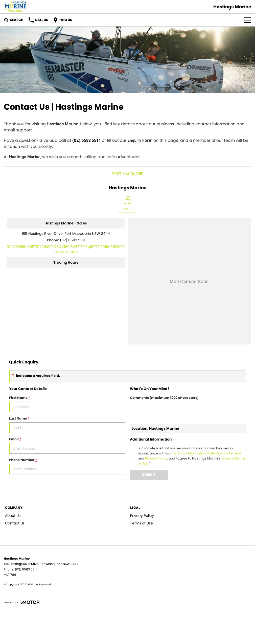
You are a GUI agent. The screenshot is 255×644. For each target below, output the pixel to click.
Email (67, 445)
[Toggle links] (22, 602)
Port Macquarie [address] (127, 174)
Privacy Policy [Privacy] (156, 458)
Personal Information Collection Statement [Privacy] (207, 453)
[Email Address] (66, 249)
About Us (13, 516)
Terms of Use (142, 523)
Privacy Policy (142, 516)
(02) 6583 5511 (87, 140)
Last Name (67, 424)
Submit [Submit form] (149, 475)
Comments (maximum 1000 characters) (188, 408)
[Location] (127, 205)
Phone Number (67, 466)
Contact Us (15, 523)
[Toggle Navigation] (248, 20)
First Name (67, 404)
